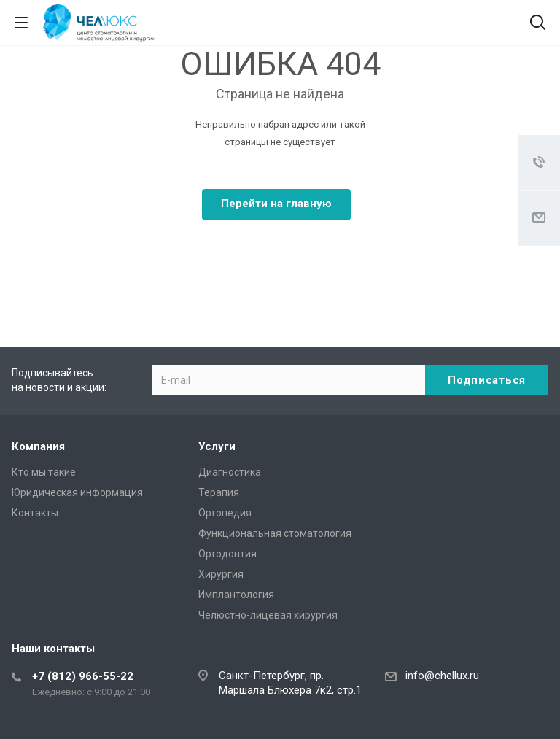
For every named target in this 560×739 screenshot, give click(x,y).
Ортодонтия (227, 554)
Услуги (217, 446)
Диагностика (230, 472)
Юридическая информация (77, 492)
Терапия (219, 492)
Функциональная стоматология (275, 533)
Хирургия (221, 574)
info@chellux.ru (442, 676)
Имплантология (236, 595)
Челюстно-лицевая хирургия (268, 615)
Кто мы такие (44, 472)
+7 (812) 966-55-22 (83, 676)
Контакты (35, 513)
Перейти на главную (276, 204)
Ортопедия (225, 513)
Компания (38, 446)
